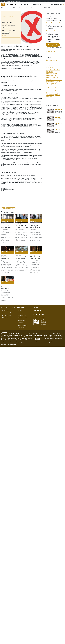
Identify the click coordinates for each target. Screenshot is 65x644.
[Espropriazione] (50, 76)
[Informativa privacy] (51, 52)
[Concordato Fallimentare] (52, 89)
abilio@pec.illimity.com (57, 334)
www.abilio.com (45, 334)
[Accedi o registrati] (23, 325)
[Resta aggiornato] (53, 45)
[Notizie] (3, 208)
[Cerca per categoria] (7, 313)
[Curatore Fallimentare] (51, 83)
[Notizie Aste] (49, 97)
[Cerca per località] (49, 1)
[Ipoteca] (56, 76)
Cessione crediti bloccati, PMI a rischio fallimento (21, 259)
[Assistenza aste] (22, 320)
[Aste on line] (49, 79)
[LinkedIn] (35, 310)
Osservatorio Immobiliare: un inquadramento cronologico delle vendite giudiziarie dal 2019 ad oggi (36, 227)
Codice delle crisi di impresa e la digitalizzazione (7, 259)
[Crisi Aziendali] (50, 72)
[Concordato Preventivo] (52, 91)
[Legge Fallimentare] (14, 8)
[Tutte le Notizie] (38, 4)
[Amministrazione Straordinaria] (53, 70)
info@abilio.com (18, 334)
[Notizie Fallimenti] (50, 64)
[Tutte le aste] (23, 1)
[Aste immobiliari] (32, 1)
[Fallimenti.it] (4, 8)
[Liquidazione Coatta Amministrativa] (54, 81)
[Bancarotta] (49, 85)
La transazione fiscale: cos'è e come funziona (6, 289)
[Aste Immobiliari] (50, 95)
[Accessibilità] (21, 328)
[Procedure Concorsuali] (51, 74)
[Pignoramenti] (56, 77)
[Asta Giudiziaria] (50, 66)
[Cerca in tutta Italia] (60, 1)
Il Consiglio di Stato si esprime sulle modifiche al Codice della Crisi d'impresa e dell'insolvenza (36, 259)
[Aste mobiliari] (41, 1)
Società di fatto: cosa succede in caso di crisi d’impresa (6, 227)
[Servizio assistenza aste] (56, 4)
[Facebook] (38, 310)
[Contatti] (20, 313)
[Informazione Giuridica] (52, 60)
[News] (8, 8)
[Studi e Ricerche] (50, 68)
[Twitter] (41, 310)
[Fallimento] (58, 95)
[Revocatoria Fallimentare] (52, 93)
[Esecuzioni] (49, 77)
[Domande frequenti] (23, 318)
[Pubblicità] (21, 323)
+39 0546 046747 (31, 334)
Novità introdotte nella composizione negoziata (22, 227)
